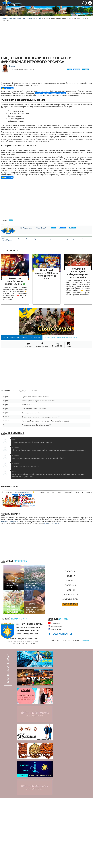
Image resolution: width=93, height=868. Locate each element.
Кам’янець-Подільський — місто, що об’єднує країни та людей (45, 491)
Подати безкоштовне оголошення (22, 408)
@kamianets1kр (55, 697)
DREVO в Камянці (29, 475)
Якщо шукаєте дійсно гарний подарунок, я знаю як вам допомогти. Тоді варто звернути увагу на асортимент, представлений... (52, 545)
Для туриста (70, 665)
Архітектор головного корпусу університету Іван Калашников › (70, 309)
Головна (70, 642)
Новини (70, 646)
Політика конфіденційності (17, 709)
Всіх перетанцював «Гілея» (32, 483)
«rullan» (86, 711)
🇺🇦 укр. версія (7, 158)
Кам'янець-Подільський (10, 592)
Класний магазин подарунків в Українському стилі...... (32, 511)
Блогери (26, 18)
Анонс (70, 651)
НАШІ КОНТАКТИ (62, 704)
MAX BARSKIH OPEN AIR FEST (34, 479)
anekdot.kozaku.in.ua (22, 563)
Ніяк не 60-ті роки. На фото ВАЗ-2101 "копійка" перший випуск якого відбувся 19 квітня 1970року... (49, 519)
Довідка (23, 461)
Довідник (70, 656)
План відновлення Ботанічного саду (36, 495)
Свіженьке (8, 461)
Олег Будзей (36, 18)
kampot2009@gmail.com (27, 704)
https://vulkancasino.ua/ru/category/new (50, 164)
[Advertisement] (46, 38)
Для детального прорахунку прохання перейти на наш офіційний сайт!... (39, 527)
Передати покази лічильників (61, 408)
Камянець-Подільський (12, 18)
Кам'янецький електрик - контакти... (25, 535)
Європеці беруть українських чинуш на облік (38, 471)
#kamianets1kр (55, 700)
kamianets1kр (54, 693)
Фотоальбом (70, 670)
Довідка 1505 (70, 675)
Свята (36, 461)
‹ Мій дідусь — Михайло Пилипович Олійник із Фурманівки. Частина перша (22, 310)
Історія (70, 660)
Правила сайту (33, 709)
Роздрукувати (26, 298)
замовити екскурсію (51, 593)
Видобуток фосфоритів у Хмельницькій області (41, 487)
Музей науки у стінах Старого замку (35, 467)
